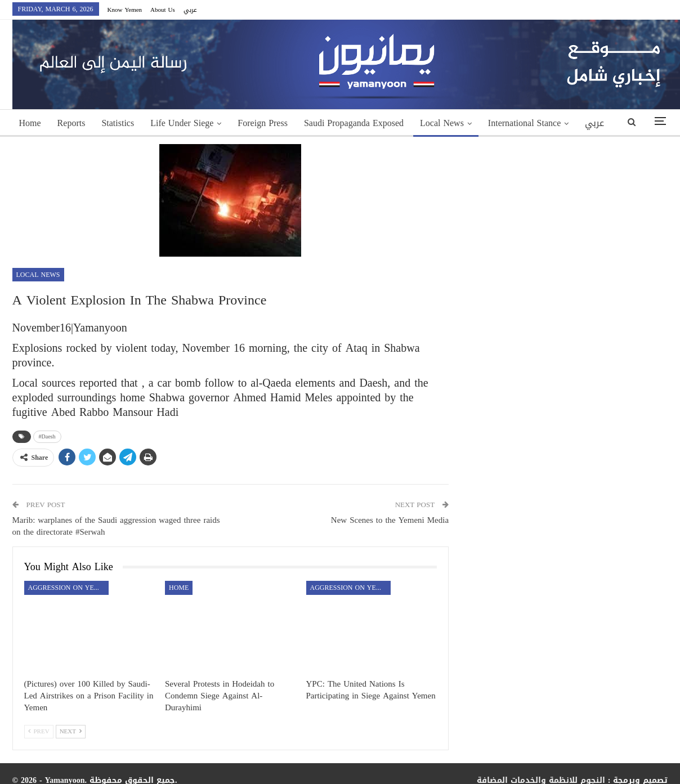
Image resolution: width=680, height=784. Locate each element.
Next (71, 731)
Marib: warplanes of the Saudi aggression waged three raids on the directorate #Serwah (116, 526)
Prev (39, 731)
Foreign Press (263, 123)
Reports (71, 123)
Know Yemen (125, 10)
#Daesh (47, 436)
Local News (442, 123)
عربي (190, 10)
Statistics (118, 123)
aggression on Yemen (68, 588)
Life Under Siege (182, 123)
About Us (163, 10)
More (498, 123)
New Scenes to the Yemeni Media (390, 520)
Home (30, 123)
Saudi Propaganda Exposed (354, 123)
